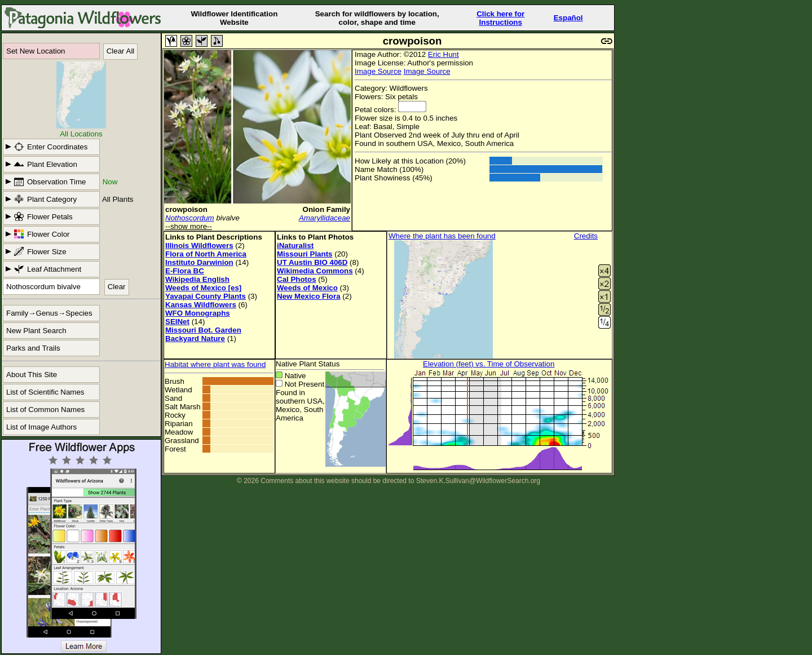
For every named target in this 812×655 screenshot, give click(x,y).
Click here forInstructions (500, 18)
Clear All (121, 51)
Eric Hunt (443, 54)
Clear (117, 287)
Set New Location (36, 51)
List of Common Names (45, 410)
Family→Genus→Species (49, 313)
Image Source (378, 71)
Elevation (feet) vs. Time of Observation (489, 364)
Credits (586, 236)
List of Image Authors (41, 427)
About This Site (32, 375)
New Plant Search (36, 331)
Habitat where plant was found (215, 364)
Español (568, 18)
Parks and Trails (33, 348)
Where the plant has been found (442, 236)
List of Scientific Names (45, 392)
